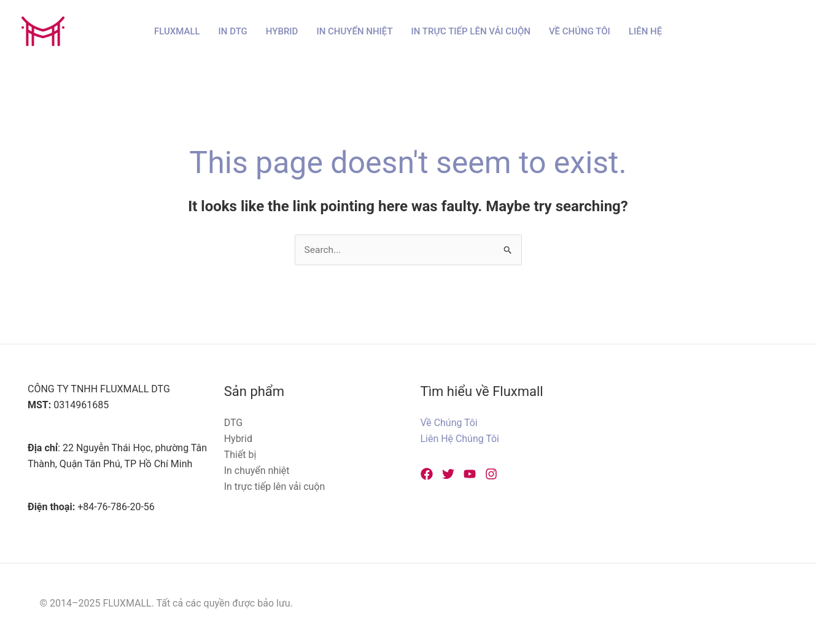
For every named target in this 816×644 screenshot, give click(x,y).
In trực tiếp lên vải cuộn (471, 31)
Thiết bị (240, 455)
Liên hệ (645, 31)
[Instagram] (491, 474)
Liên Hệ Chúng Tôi (460, 439)
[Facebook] (427, 474)
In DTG (233, 31)
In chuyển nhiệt (354, 31)
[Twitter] (448, 474)
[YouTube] (470, 474)
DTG (234, 423)
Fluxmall (177, 31)
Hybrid (282, 31)
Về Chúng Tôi (580, 31)
